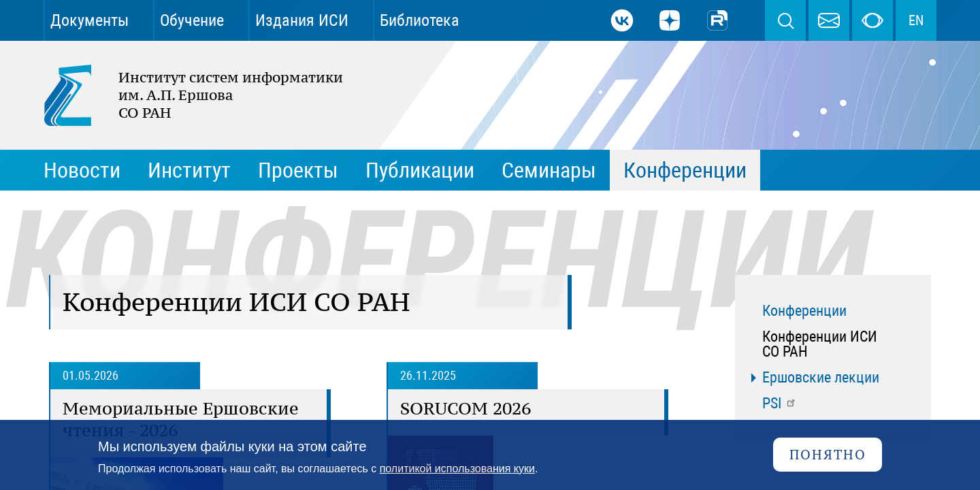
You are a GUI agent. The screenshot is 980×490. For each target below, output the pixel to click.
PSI (780, 403)
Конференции (804, 311)
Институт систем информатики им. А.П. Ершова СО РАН (186, 95)
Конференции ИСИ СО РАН (820, 344)
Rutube (717, 20)
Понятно (828, 454)
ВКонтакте (622, 20)
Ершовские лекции (821, 377)
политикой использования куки (457, 469)
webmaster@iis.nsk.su (829, 20)
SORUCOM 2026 (465, 408)
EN (916, 20)
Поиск (785, 20)
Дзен (670, 20)
